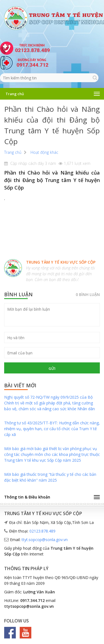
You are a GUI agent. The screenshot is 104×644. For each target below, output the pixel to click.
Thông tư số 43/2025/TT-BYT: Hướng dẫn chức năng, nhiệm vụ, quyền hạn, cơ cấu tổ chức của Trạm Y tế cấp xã (52, 429)
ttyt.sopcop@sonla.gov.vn (45, 540)
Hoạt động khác (44, 152)
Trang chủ (15, 94)
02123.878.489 (42, 531)
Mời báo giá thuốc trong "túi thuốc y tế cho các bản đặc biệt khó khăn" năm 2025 (50, 477)
